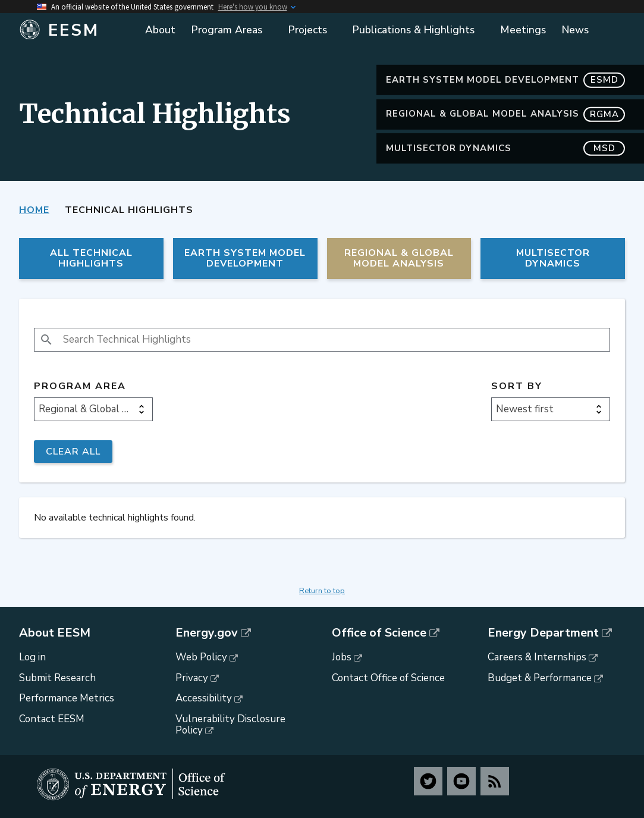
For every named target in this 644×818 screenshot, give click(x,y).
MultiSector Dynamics (505, 148)
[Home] (76, 30)
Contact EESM (52, 719)
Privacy (192, 678)
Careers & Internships (537, 657)
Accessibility (204, 698)
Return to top (322, 591)
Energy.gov (207, 633)
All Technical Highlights (91, 258)
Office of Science (379, 633)
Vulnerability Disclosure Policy (230, 725)
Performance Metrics (67, 698)
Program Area (80, 386)
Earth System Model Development (505, 80)
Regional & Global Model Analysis (505, 114)
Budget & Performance (540, 678)
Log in (32, 657)
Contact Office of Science (388, 678)
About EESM (55, 633)
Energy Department (543, 633)
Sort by (517, 386)
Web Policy (201, 657)
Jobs (342, 657)
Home (34, 210)
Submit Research (57, 678)
